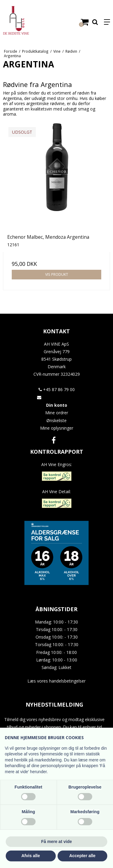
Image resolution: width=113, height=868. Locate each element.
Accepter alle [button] (82, 856)
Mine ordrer (57, 413)
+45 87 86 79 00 (57, 389)
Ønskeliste (56, 420)
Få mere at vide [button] (57, 842)
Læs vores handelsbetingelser (56, 681)
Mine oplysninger (57, 428)
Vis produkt (57, 274)
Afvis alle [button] (31, 856)
